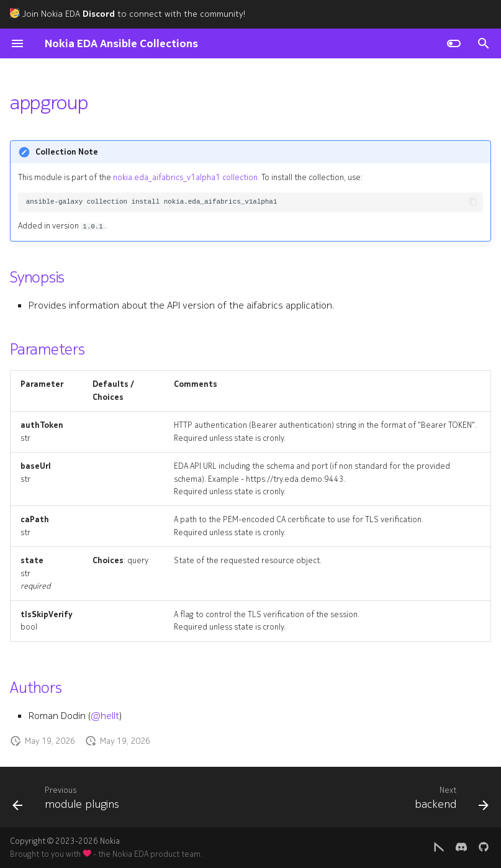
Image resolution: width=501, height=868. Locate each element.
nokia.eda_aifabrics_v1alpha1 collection (185, 178)
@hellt (105, 716)
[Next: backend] (449, 801)
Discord (99, 14)
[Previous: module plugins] (68, 801)
